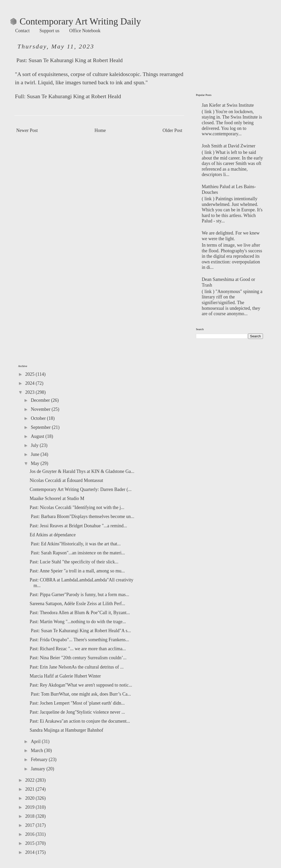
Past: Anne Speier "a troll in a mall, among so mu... (77, 571)
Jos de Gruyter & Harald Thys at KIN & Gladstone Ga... (82, 471)
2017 (31, 825)
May (36, 463)
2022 (31, 780)
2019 (31, 807)
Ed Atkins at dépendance (53, 535)
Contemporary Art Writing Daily (76, 21)
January (38, 769)
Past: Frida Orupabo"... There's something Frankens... (79, 640)
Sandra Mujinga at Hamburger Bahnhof (67, 730)
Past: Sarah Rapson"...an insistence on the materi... (77, 553)
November (41, 409)
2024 (31, 383)
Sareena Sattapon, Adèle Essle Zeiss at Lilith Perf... (77, 604)
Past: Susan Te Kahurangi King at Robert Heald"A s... (80, 631)
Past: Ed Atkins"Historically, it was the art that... (75, 544)
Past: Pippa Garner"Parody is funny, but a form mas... (79, 595)
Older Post (173, 130)
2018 (31, 816)
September (41, 427)
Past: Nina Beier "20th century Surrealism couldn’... (78, 658)
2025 (31, 374)
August (38, 436)
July (35, 445)
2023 (31, 392)
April (36, 741)
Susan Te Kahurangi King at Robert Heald (76, 60)
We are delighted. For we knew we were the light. (231, 236)
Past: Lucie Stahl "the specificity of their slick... (74, 562)
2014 (31, 852)
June (36, 454)
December (41, 400)
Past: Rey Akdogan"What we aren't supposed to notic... (81, 685)
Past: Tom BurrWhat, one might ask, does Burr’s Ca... (80, 694)
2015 (31, 843)
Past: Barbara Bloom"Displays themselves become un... (82, 516)
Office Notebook (85, 31)
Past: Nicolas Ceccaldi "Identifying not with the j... (77, 507)
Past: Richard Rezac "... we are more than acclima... (78, 649)
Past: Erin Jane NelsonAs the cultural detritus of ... (77, 667)
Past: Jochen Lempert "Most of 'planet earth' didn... (77, 703)
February (40, 760)
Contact (22, 31)
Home (100, 130)
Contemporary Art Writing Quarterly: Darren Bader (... (81, 489)
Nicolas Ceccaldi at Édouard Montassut (66, 480)
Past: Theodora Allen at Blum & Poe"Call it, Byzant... (80, 613)
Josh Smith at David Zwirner (229, 146)
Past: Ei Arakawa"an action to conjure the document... (80, 721)
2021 (31, 789)
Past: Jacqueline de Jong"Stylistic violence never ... (77, 712)
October (39, 418)
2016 (31, 834)
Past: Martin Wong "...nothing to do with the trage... (78, 622)
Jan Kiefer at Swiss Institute (228, 105)
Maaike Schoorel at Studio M (57, 498)
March (37, 750)
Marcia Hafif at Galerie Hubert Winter (65, 676)
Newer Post (27, 130)
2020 (31, 798)
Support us (49, 31)
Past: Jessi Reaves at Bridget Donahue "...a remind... (78, 526)
